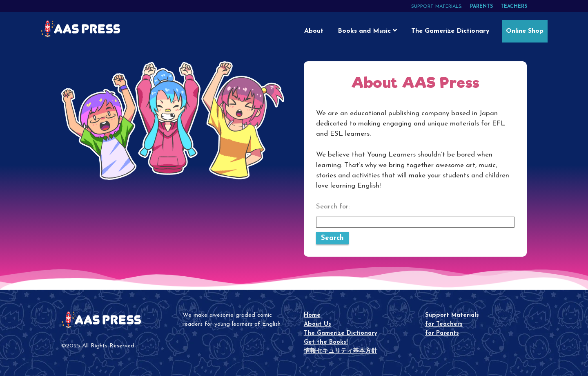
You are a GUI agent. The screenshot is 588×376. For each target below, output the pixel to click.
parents (481, 7)
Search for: (333, 207)
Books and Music (367, 31)
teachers (514, 7)
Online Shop (525, 31)
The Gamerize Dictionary (450, 31)
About (314, 31)
